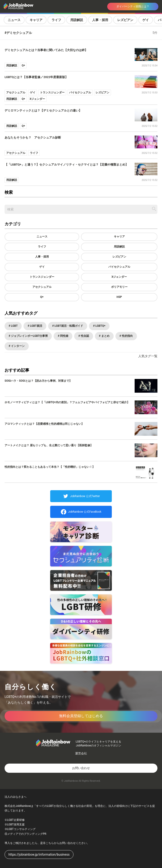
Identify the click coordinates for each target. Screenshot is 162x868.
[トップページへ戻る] (32, 6)
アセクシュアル (42, 287)
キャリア (36, 20)
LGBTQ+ (100, 326)
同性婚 (64, 336)
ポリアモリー (119, 287)
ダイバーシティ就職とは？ (133, 6)
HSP (119, 297)
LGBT (14, 326)
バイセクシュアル (119, 267)
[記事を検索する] (154, 209)
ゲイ (146, 20)
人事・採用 (100, 20)
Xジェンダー (119, 277)
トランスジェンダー (42, 277)
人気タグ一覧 (148, 356)
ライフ (56, 20)
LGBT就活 (36, 326)
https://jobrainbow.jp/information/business (39, 854)
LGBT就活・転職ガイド (68, 326)
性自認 (85, 336)
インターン (17, 346)
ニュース (14, 20)
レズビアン (125, 20)
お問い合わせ (81, 768)
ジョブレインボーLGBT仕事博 (29, 336)
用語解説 (77, 20)
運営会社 (81, 753)
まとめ (105, 336)
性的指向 (127, 336)
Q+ (42, 297)
